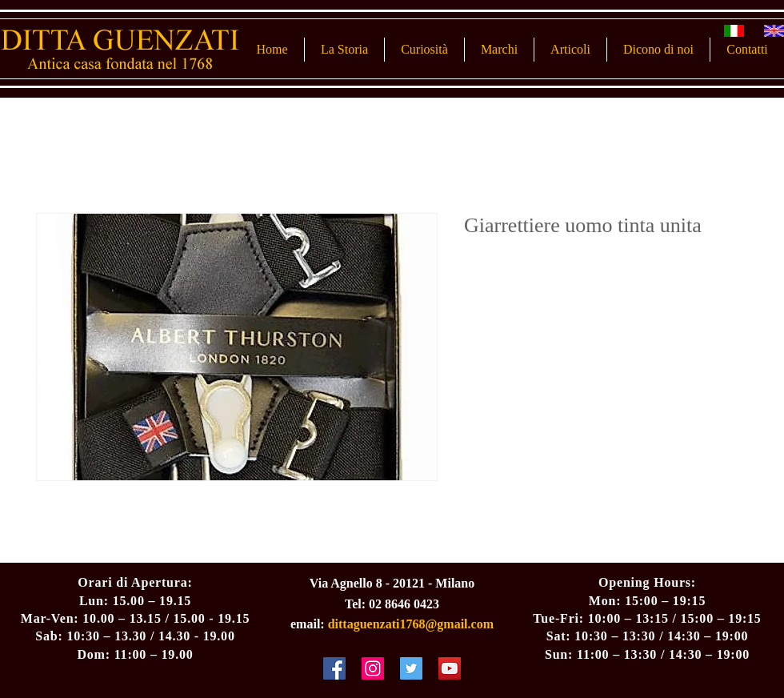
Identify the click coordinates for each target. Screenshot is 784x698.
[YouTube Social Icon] (450, 668)
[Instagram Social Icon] (373, 668)
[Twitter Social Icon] (411, 668)
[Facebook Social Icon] (334, 668)
